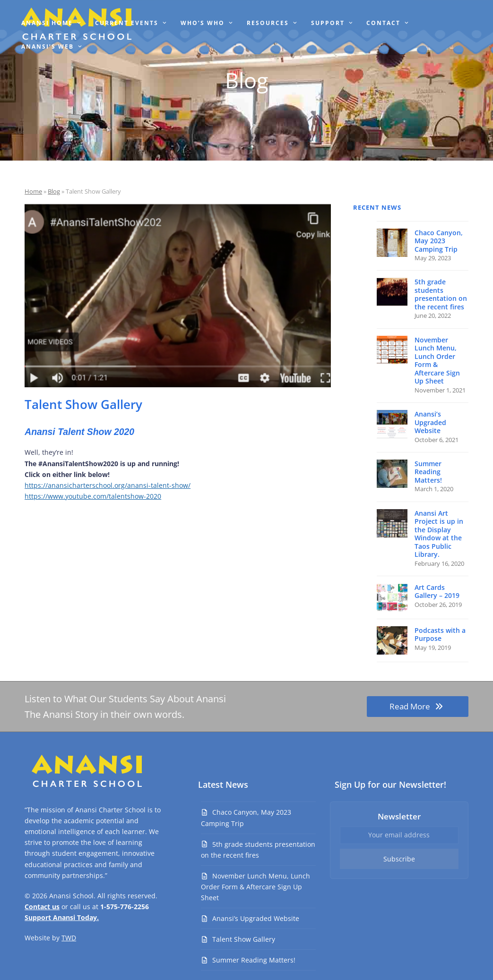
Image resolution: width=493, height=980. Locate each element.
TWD (69, 938)
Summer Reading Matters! (254, 960)
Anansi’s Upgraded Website (256, 918)
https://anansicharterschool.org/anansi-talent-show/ (108, 485)
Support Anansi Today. (62, 917)
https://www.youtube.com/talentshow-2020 (93, 496)
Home (33, 191)
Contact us (42, 907)
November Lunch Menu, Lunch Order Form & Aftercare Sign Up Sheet (255, 887)
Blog (54, 191)
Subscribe (399, 859)
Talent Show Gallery (244, 939)
